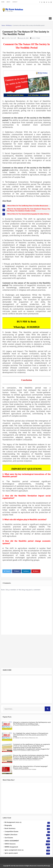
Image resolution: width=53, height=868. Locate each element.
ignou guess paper (11, 853)
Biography (8, 825)
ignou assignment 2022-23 (14, 850)
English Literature (11, 835)
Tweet (7, 571)
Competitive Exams (11, 832)
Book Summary (10, 828)
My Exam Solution (19, 866)
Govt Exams (9, 838)
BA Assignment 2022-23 (13, 822)
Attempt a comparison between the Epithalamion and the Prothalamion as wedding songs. (32, 723)
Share (17, 571)
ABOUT (8, 2)
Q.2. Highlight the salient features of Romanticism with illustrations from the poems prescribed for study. (31, 735)
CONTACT (15, 2)
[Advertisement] (26, 651)
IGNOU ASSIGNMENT (12, 841)
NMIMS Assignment (11, 847)
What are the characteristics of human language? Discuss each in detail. (30, 767)
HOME (3, 2)
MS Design (47, 866)
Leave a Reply (36, 38)
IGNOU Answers (10, 844)
